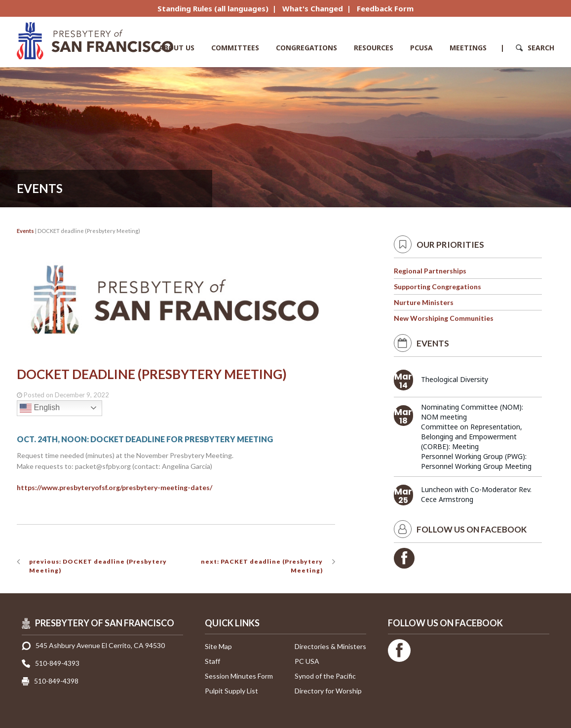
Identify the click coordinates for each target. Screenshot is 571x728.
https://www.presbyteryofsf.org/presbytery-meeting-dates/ (114, 487)
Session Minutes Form (239, 676)
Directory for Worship (328, 691)
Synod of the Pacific (325, 676)
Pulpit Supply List (231, 691)
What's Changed (313, 8)
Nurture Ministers (424, 302)
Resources (374, 48)
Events (25, 231)
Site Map (218, 646)
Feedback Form (385, 8)
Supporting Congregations (438, 287)
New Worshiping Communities (444, 318)
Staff (212, 661)
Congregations (306, 48)
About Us (177, 48)
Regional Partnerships (430, 271)
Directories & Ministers (330, 646)
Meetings (468, 48)
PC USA (307, 661)
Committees (235, 48)
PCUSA (421, 48)
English (40, 408)
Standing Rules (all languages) (213, 8)
